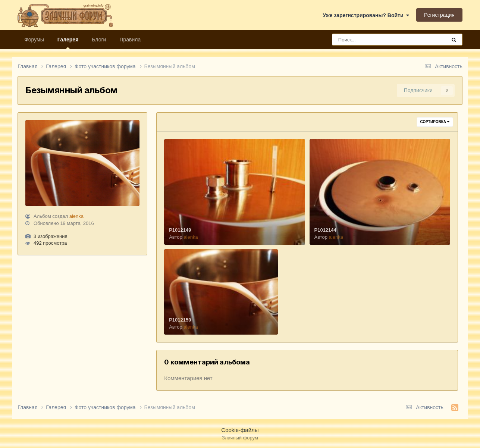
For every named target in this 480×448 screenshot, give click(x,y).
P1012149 (180, 230)
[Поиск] (375, 40)
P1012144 (325, 230)
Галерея (68, 43)
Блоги (99, 40)
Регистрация (439, 15)
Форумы (34, 40)
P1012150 (180, 320)
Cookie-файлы (240, 430)
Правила (130, 40)
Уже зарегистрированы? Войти (366, 15)
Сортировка (435, 122)
